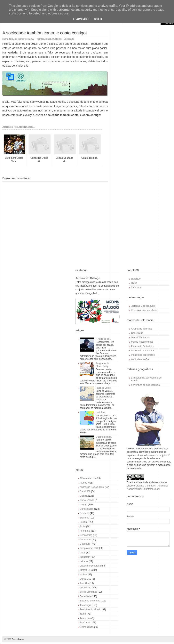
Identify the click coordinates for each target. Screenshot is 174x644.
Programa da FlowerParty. (103, 365)
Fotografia (85, 531)
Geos (83, 553)
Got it (98, 19)
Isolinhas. (101, 412)
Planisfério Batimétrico (143, 346)
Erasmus (84, 518)
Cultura (84, 505)
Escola (83, 522)
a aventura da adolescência (145, 385)
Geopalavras (18, 639)
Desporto (85, 513)
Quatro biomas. (104, 437)
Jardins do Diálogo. (88, 278)
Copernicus (137, 333)
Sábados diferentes (90, 601)
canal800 (136, 279)
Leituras (84, 561)
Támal (83, 614)
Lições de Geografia (90, 566)
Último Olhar (86, 627)
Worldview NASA (140, 359)
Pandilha (84, 583)
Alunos (48, 39)
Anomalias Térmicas (142, 329)
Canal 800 (85, 491)
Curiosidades (87, 509)
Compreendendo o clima (144, 310)
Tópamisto (85, 618)
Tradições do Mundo (90, 609)
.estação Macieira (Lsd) (143, 306)
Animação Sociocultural (92, 487)
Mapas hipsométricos (142, 342)
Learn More (82, 19)
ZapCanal (85, 623)
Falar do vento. (104, 388)
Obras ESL (86, 579)
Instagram (85, 557)
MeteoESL (85, 570)
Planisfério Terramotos (143, 351)
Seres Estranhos (88, 592)
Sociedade (69, 39)
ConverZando (87, 500)
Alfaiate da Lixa (88, 478)
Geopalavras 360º (89, 548)
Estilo (83, 526)
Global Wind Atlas (140, 338)
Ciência (84, 496)
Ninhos (83, 575)
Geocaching (86, 535)
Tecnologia (85, 605)
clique (134, 283)
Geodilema (85, 540)
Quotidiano (57, 39)
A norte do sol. (103, 339)
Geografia (85, 544)
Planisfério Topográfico (143, 355)
